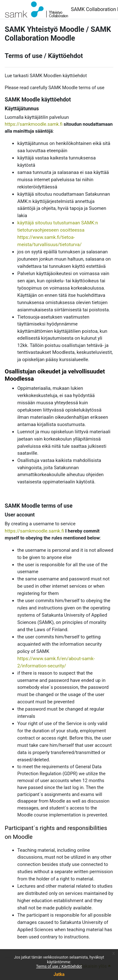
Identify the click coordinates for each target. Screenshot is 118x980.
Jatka (59, 974)
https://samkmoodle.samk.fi (34, 124)
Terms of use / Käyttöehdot (59, 966)
